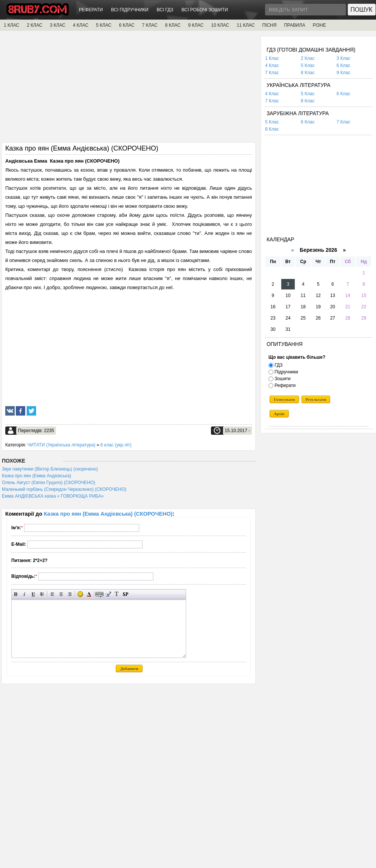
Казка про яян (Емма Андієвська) (36, 476)
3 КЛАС (58, 25)
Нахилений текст (25, 594)
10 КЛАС (220, 25)
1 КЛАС (11, 25)
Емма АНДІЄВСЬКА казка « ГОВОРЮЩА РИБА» (53, 496)
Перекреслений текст (42, 594)
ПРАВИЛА (294, 25)
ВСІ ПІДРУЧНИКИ (130, 10)
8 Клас (308, 73)
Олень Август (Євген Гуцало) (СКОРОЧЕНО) (49, 483)
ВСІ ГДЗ (165, 10)
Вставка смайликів (80, 594)
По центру (61, 594)
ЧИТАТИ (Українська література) (61, 445)
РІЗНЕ (319, 25)
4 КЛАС (81, 25)
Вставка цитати (108, 594)
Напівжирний (16, 594)
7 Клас (272, 73)
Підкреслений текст (33, 594)
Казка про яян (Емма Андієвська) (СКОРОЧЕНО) (108, 514)
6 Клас (343, 65)
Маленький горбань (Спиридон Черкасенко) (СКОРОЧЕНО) (64, 489)
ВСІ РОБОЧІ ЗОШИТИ (205, 10)
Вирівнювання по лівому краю (52, 594)
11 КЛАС (246, 25)
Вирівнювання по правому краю (70, 594)
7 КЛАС (150, 25)
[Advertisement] (129, 89)
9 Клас (343, 73)
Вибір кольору (89, 594)
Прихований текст (99, 594)
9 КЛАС (196, 25)
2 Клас (308, 58)
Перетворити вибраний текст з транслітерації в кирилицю (117, 594)
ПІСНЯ (269, 25)
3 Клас (343, 58)
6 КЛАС (127, 25)
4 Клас (272, 65)
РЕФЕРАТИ (91, 10)
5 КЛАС (104, 25)
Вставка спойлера (125, 594)
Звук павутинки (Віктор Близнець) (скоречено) (50, 469)
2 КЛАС (34, 25)
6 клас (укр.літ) (116, 445)
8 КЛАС (173, 25)
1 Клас (272, 58)
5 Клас (308, 65)
